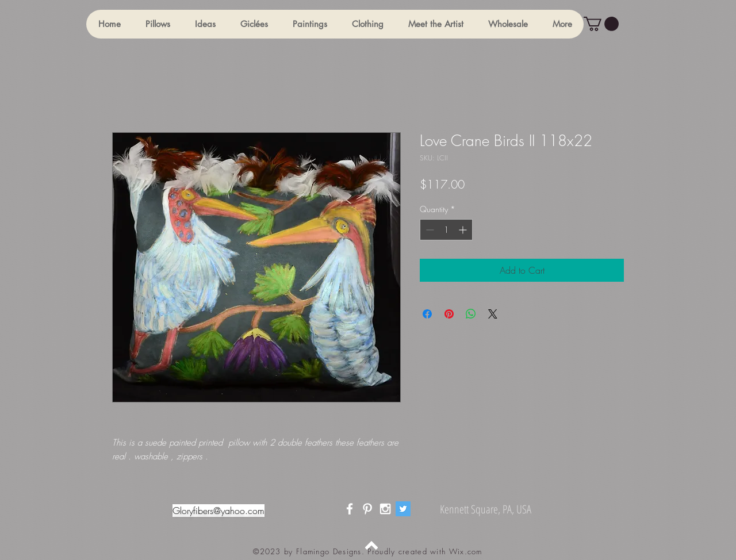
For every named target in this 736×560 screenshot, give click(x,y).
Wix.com (466, 551)
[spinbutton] (446, 230)
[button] (158, 24)
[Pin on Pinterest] (449, 314)
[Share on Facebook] (427, 314)
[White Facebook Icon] (350, 509)
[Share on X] (493, 314)
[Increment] (464, 230)
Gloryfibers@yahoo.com (218, 511)
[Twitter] (403, 509)
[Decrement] (429, 230)
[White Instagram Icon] (385, 509)
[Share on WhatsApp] (471, 314)
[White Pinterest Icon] (367, 509)
